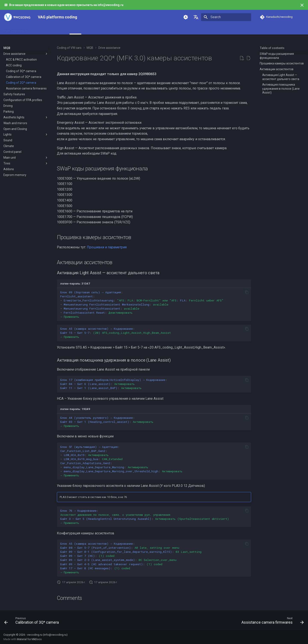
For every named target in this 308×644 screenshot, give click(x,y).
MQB (75, 30)
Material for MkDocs (29, 639)
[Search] (226, 17)
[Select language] (196, 17)
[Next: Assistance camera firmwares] (271, 622)
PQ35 (142, 30)
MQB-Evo (90, 30)
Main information (15, 30)
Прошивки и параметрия (107, 247)
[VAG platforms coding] (17, 17)
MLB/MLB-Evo (111, 30)
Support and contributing (168, 30)
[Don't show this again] (302, 5)
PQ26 (130, 30)
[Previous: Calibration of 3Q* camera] (33, 622)
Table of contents (272, 48)
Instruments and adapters (49, 30)
